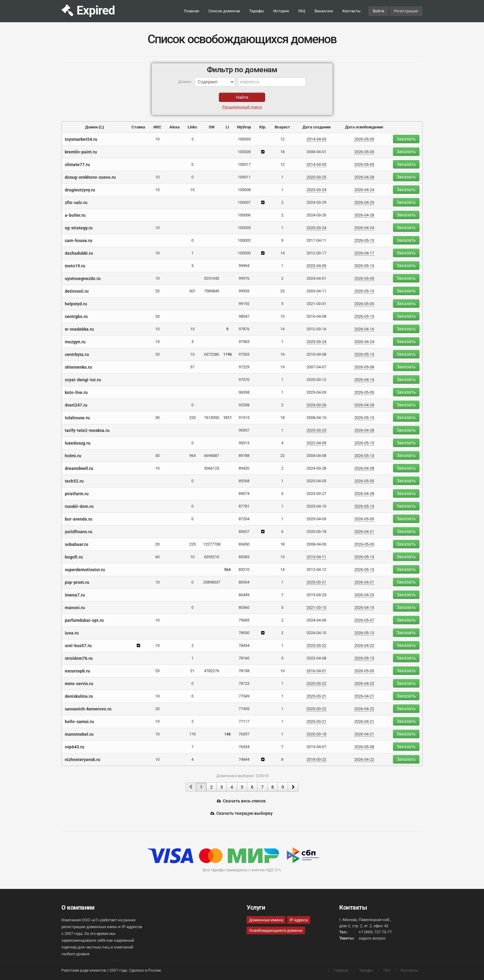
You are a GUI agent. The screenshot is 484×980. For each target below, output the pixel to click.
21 (192, 671)
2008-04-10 (316, 418)
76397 (244, 734)
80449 (244, 595)
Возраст (282, 127)
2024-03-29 (316, 202)
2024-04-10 (316, 633)
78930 (244, 633)
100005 (244, 228)
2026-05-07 (364, 620)
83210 (244, 570)
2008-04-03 (316, 544)
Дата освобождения (364, 127)
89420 (244, 468)
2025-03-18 (316, 734)
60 (157, 557)
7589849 (212, 291)
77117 (244, 721)
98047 (244, 316)
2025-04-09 (316, 266)
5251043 (212, 278)
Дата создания (317, 127)
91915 (244, 418)
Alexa (175, 127)
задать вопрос (372, 938)
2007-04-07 (316, 367)
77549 (244, 696)
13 (192, 329)
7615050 (212, 418)
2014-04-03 (316, 139)
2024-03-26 (316, 215)
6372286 (212, 354)
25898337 (212, 582)
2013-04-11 (316, 557)
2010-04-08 (316, 354)
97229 (244, 367)
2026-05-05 (364, 139)
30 (157, 418)
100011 (244, 177)
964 (192, 456)
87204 (244, 519)
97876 (244, 329)
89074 (244, 494)
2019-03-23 (316, 595)
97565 (244, 342)
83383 (244, 557)
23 (282, 291)
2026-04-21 (364, 532)
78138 (244, 671)
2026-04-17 (364, 253)
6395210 (212, 557)
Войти (379, 11)
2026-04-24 (364, 190)
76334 (244, 747)
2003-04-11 (316, 291)
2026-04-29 (364, 202)
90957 (244, 430)
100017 (244, 164)
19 (282, 367)
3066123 (212, 468)
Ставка (138, 127)
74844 (244, 759)
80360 (244, 607)
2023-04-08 (316, 658)
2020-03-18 (316, 532)
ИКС (157, 127)
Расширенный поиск (242, 107)
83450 (244, 544)
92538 (244, 405)
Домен (92, 127)
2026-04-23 (364, 595)
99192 (244, 304)
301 (192, 291)
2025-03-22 (316, 645)
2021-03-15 (316, 607)
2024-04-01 (316, 278)
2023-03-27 (316, 494)
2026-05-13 (364, 240)
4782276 (212, 671)
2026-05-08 (364, 367)
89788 (244, 456)
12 (282, 139)
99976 (244, 278)
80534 (244, 582)
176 (192, 734)
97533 (244, 354)
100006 (244, 215)
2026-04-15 (364, 607)
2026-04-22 (364, 645)
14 (282, 253)
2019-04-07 (316, 747)
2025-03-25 (316, 177)
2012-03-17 (316, 253)
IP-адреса (299, 920)
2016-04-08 (316, 316)
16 (282, 354)
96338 (244, 392)
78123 (244, 683)
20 (157, 291)
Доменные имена (266, 920)
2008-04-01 (316, 152)
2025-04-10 (316, 506)
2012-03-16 (316, 329)
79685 (244, 620)
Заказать (406, 139)
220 (192, 418)
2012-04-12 (316, 570)
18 (282, 152)
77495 (244, 709)
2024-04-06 (316, 620)
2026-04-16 (364, 329)
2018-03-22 (316, 759)
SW (212, 127)
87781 (244, 506)
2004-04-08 (316, 456)
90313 (244, 443)
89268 (244, 481)
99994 (244, 266)
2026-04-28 (364, 177)
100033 (244, 139)
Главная (192, 11)
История (281, 11)
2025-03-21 (316, 582)
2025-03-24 (316, 190)
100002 (244, 240)
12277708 (212, 544)
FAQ (302, 11)
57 (192, 367)
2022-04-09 (316, 443)
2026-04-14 (364, 380)
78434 (244, 645)
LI (227, 127)
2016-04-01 (316, 671)
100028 (244, 152)
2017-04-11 (316, 240)
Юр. (263, 127)
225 (192, 544)
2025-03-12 (316, 380)
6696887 (212, 456)
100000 (244, 253)
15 (192, 190)
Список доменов (224, 11)
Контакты (351, 11)
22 (282, 456)
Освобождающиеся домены (276, 930)
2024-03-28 (316, 468)
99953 (244, 291)
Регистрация (406, 11)
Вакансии (324, 11)
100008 (244, 190)
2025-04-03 (316, 392)
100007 (244, 202)
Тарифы (257, 11)
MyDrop (244, 127)
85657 (244, 532)
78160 (244, 658)
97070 (244, 380)
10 (157, 139)
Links (192, 127)
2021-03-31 (316, 304)
